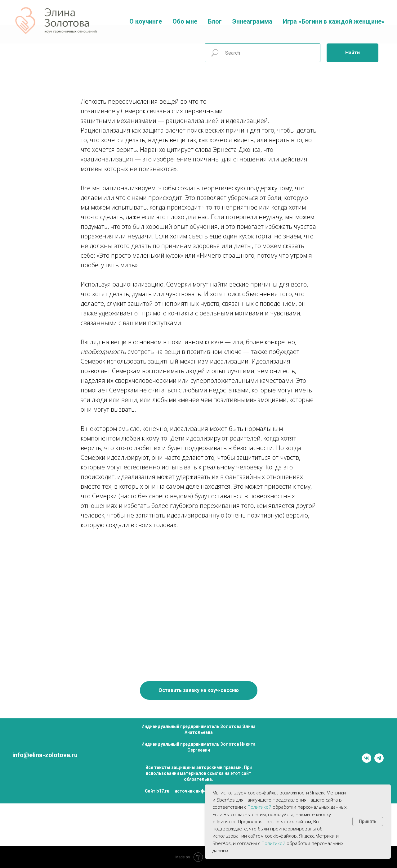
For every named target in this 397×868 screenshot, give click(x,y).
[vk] (367, 761)
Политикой (259, 807)
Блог (215, 21)
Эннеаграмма (252, 21)
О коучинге (146, 21)
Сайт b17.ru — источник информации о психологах (199, 791)
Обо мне (185, 21)
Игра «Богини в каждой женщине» (334, 21)
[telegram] (379, 761)
